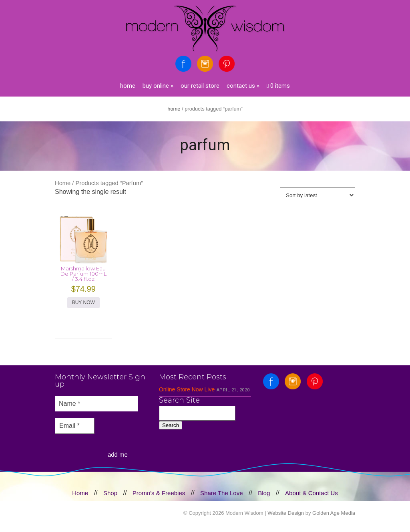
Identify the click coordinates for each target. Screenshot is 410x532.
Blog (264, 493)
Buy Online (158, 86)
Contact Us (243, 86)
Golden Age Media (334, 513)
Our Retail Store (200, 86)
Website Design (286, 513)
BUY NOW (83, 302)
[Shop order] (318, 195)
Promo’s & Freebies (159, 493)
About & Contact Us (312, 493)
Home (128, 86)
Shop (110, 493)
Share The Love (221, 493)
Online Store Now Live (187, 389)
